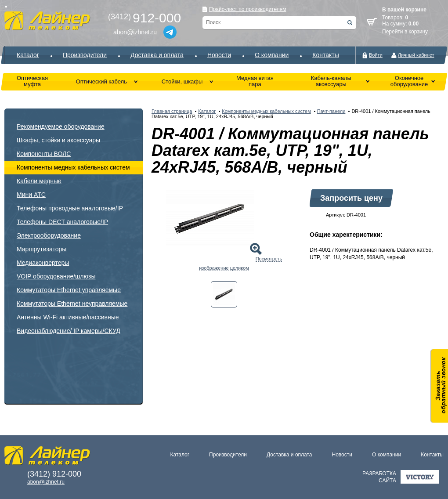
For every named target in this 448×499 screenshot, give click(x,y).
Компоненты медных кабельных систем (73, 167)
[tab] (224, 294)
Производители (85, 55)
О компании (272, 55)
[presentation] (224, 294)
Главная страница (172, 111)
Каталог (28, 55)
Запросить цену (351, 198)
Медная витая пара (255, 81)
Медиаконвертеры (43, 263)
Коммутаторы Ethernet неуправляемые (72, 304)
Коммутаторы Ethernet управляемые (69, 290)
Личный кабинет (416, 55)
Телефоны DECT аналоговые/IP (62, 222)
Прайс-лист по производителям (248, 9)
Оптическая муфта (32, 81)
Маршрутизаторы (42, 249)
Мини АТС (31, 195)
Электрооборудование (49, 235)
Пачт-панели (331, 111)
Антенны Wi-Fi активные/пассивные (68, 317)
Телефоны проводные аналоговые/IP (70, 208)
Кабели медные (39, 181)
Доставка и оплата (157, 55)
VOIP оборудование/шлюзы (56, 276)
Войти (376, 55)
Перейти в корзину (405, 32)
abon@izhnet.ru (135, 32)
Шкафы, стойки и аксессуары (58, 140)
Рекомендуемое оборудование (61, 127)
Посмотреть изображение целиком (240, 263)
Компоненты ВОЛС (44, 154)
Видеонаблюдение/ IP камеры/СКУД (69, 331)
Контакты (325, 55)
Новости (219, 55)
